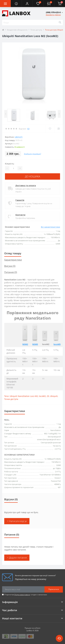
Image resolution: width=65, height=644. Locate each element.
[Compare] (59, 129)
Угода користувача (22, 595)
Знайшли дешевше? (32, 154)
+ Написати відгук (17, 521)
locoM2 (42, 396)
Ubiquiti (19, 137)
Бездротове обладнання (17, 30)
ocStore (37, 628)
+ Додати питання (17, 558)
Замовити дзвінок (53, 15)
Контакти (20, 215)
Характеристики (13, 260)
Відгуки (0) (10, 266)
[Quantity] (13, 168)
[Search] (60, 23)
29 (48, 396)
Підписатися (54, 589)
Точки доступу (36, 30)
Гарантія (20, 200)
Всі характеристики (50, 227)
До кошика (32, 176)
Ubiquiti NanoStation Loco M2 (24, 396)
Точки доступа (11, 399)
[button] (27, 4)
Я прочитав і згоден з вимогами (26, 595)
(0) (28, 129)
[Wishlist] (50, 129)
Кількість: (10, 164)
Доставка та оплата (26, 185)
